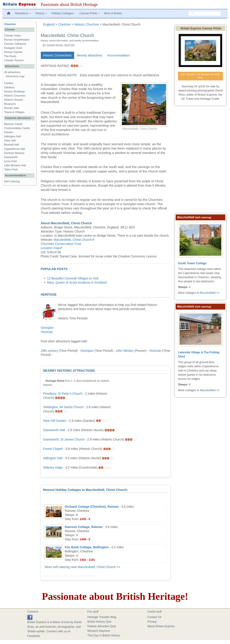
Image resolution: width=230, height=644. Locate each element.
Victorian (47, 332)
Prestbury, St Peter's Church (63, 394)
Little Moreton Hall (15, 165)
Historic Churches (15, 96)
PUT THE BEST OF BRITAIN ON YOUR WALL (201, 76)
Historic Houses (14, 100)
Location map (50, 248)
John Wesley (125, 351)
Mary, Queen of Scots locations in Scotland (77, 282)
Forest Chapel (53, 449)
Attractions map (15, 76)
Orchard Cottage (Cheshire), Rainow (92, 507)
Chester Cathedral (15, 44)
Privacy (152, 622)
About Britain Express (161, 626)
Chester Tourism (14, 60)
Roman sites (12, 108)
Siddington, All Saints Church (63, 407)
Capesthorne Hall (15, 149)
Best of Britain (113, 13)
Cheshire (10, 24)
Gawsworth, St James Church (64, 439)
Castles (9, 83)
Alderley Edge (53, 467)
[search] (205, 13)
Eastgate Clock (13, 48)
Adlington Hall (53, 458)
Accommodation (118, 55)
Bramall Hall (11, 145)
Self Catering (12, 181)
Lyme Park (11, 161)
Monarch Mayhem (99, 631)
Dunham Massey (14, 153)
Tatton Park (11, 170)
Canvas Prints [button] (89, 13)
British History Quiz (100, 622)
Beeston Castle (13, 124)
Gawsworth (11, 157)
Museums (10, 104)
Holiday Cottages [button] (63, 13)
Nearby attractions (90, 55)
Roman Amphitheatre (17, 40)
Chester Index (12, 36)
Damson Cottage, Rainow (84, 527)
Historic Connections (57, 55)
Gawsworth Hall (54, 430)
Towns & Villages (14, 112)
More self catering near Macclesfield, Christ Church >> (83, 567)
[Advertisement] (144, 388)
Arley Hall (10, 141)
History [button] (41, 13)
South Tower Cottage (192, 263)
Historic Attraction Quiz (102, 626)
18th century (49, 351)
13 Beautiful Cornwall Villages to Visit (73, 278)
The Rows (10, 56)
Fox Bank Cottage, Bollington (87, 547)
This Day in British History (104, 635)
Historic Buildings (14, 92)
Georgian (47, 328)
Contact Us (155, 617)
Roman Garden (13, 52)
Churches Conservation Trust (61, 244)
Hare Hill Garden (55, 421)
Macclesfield (208, 293)
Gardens (9, 87)
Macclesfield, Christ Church (73, 240)
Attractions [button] (23, 13)
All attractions (12, 72)
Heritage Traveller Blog (102, 617)
